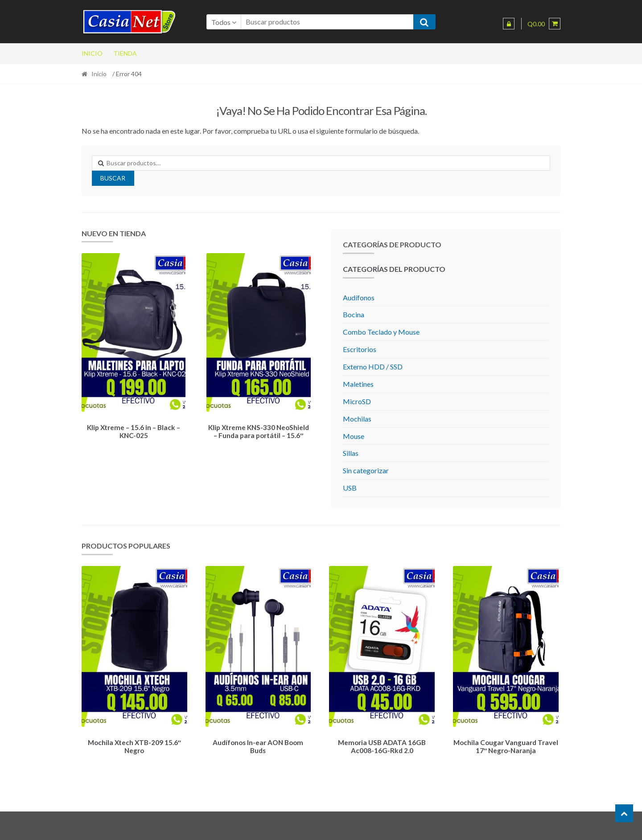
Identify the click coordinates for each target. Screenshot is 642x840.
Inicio (92, 53)
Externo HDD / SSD (373, 367)
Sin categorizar (366, 470)
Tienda (125, 53)
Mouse (354, 436)
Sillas (351, 453)
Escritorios (360, 349)
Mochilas (357, 419)
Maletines (358, 384)
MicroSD (357, 401)
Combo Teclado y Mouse (381, 332)
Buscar (113, 178)
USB (350, 488)
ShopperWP (204, 825)
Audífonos (359, 297)
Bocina (354, 314)
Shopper (147, 825)
